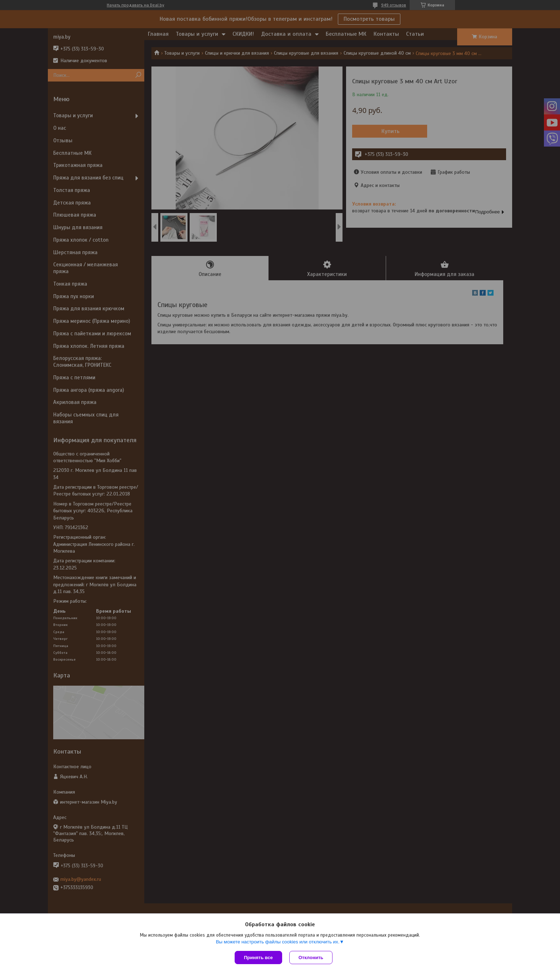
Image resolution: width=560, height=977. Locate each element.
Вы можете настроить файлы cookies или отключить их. (277, 942)
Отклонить (311, 958)
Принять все (258, 958)
